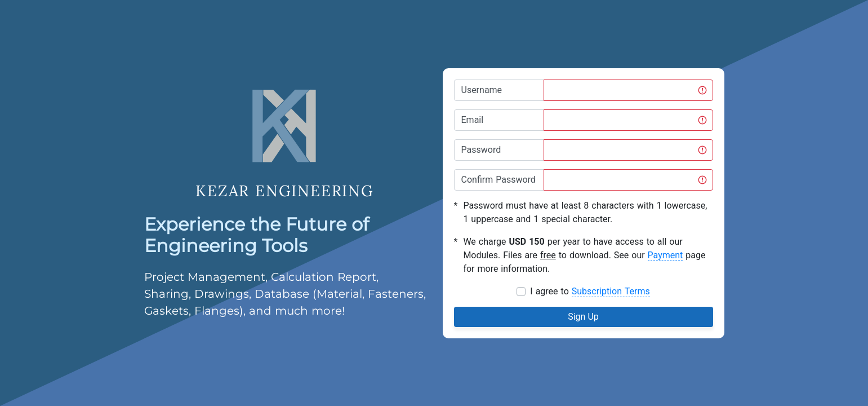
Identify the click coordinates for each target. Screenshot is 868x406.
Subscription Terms (611, 291)
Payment (666, 255)
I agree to (590, 292)
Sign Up (583, 317)
